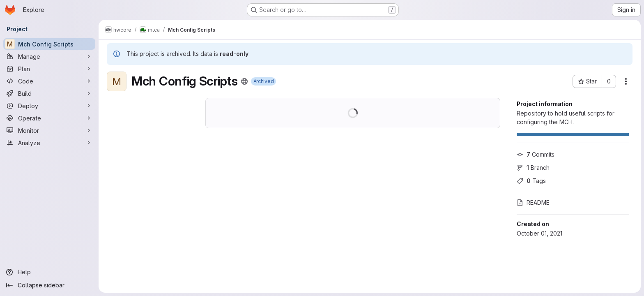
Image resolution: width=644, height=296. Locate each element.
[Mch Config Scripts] (49, 44)
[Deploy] (49, 106)
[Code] (49, 81)
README (533, 202)
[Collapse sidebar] (49, 285)
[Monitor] (49, 130)
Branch (533, 168)
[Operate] (49, 118)
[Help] (49, 272)
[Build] (49, 93)
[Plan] (49, 69)
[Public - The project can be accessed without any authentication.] (244, 81)
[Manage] (49, 56)
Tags (531, 181)
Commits (536, 154)
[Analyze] (49, 143)
